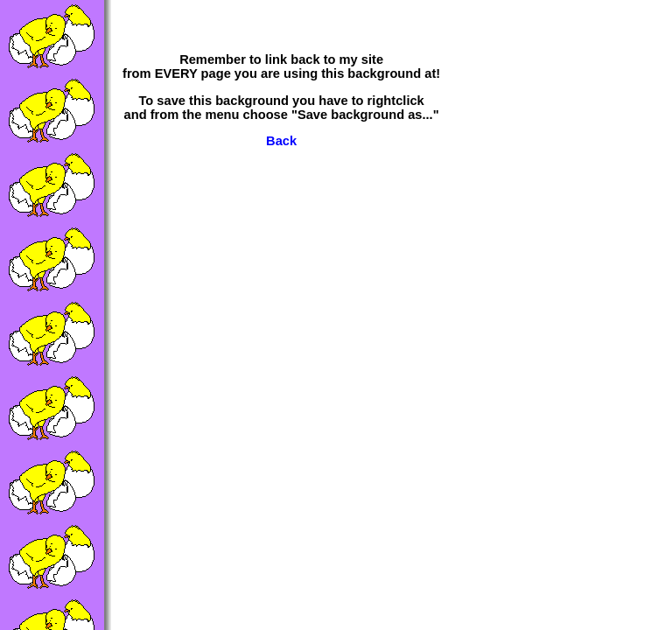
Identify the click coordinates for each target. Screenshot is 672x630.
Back (281, 141)
